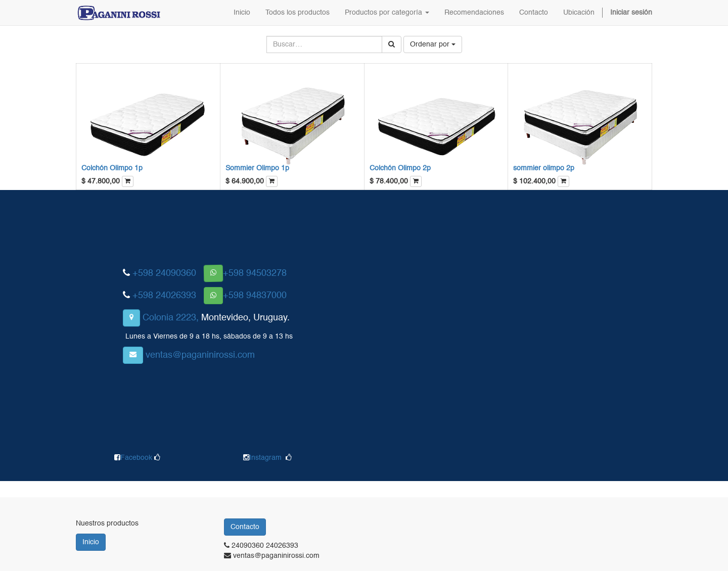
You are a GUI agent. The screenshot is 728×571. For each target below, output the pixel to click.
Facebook (137, 458)
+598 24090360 (164, 273)
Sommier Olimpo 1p (257, 168)
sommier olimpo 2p (544, 168)
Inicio (91, 542)
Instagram (265, 458)
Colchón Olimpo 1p (112, 168)
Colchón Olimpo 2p (400, 168)
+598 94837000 (255, 296)
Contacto (245, 527)
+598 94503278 (255, 273)
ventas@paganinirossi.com (200, 355)
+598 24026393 (164, 296)
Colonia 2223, (171, 318)
